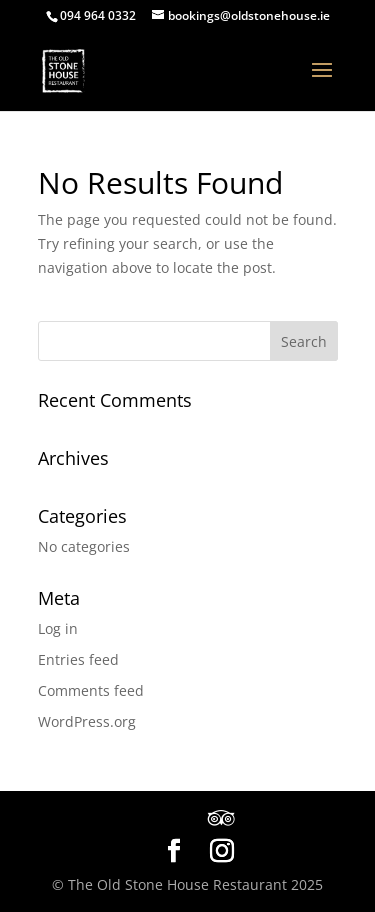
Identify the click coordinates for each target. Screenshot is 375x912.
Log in (58, 628)
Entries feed (78, 659)
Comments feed (91, 690)
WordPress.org (87, 721)
